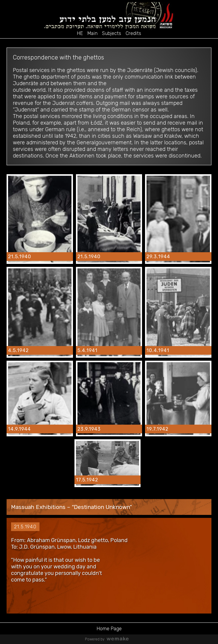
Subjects (112, 33)
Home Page (109, 629)
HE (80, 33)
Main (92, 33)
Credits (133, 33)
